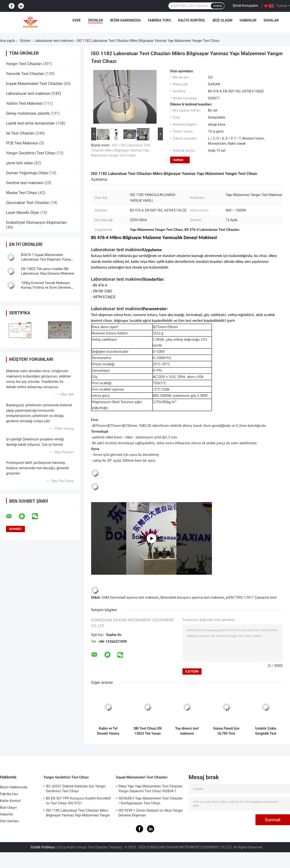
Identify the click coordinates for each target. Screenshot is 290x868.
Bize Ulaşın (223, 20)
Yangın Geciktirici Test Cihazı (31, 153)
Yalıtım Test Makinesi (24, 103)
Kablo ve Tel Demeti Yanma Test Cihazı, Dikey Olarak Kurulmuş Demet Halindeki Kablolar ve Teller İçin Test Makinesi (108, 731)
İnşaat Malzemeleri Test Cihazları (34, 84)
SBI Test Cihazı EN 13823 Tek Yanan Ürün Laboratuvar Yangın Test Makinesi (147, 731)
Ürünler (95, 20)
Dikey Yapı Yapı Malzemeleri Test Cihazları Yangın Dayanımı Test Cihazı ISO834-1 (151, 789)
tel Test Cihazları (20, 133)
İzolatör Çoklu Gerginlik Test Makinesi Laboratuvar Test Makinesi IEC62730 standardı (266, 731)
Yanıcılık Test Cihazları (25, 74)
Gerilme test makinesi (25, 183)
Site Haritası (9, 821)
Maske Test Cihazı (22, 193)
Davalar (271, 20)
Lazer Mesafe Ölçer (23, 213)
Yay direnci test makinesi (187, 731)
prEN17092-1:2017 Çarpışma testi (251, 597)
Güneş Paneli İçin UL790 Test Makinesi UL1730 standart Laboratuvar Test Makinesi (226, 731)
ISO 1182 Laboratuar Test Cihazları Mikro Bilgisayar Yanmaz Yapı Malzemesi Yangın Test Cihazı (121, 150)
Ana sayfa (7, 41)
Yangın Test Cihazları (24, 64)
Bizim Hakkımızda (125, 20)
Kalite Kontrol (192, 20)
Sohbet (178, 160)
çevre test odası (20, 163)
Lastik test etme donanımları (31, 123)
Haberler (248, 20)
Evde (77, 20)
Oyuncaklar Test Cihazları (28, 203)
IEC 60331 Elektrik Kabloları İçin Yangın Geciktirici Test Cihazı (76, 789)
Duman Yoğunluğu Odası (27, 173)
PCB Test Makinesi (22, 143)
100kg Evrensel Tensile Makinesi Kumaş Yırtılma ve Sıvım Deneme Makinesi (46, 287)
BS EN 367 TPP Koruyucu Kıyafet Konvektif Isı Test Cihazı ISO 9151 (78, 801)
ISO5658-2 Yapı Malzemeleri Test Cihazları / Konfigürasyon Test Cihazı (151, 801)
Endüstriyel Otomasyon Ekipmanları (36, 223)
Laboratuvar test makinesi (54, 41)
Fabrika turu (159, 20)
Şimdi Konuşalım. (246, 6)
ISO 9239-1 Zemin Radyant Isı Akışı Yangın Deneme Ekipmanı (151, 813)
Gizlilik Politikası (43, 847)
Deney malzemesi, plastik (28, 113)
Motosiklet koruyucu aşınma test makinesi (192, 597)
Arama (217, 6)
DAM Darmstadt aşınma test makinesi (130, 597)
